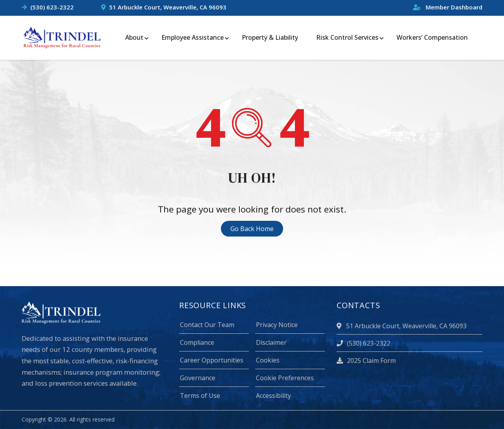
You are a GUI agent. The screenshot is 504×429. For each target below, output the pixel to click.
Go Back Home (252, 229)
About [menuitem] (134, 37)
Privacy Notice (277, 325)
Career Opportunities (212, 360)
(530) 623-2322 (52, 7)
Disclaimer (271, 342)
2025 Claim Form (366, 361)
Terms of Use (200, 396)
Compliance (197, 342)
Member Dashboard (448, 7)
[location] (340, 326)
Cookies (268, 360)
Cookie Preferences (285, 378)
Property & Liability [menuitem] (270, 37)
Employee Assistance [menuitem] (193, 37)
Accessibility (273, 396)
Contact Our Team (207, 325)
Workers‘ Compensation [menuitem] (432, 37)
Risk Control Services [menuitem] (347, 37)
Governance (198, 378)
